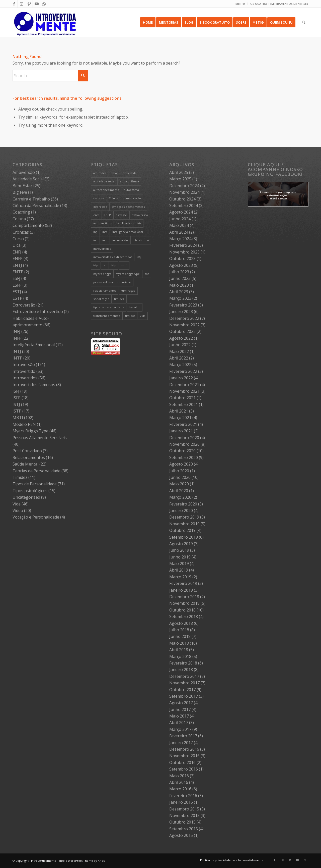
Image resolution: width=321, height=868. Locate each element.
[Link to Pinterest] (29, 4)
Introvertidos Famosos (34, 385)
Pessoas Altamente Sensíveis (40, 438)
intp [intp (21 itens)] (105, 240)
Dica (17, 245)
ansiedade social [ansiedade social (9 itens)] (104, 181)
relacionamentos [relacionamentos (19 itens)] (105, 291)
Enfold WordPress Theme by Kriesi (82, 861)
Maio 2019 (179, 564)
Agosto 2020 (181, 464)
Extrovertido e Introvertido (38, 312)
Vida (17, 504)
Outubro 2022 (182, 331)
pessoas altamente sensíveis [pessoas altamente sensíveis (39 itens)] (112, 282)
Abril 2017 (179, 723)
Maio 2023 (179, 285)
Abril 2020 (179, 491)
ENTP (18, 272)
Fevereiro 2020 (183, 504)
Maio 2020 (179, 484)
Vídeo (18, 510)
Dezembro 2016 (184, 749)
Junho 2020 (180, 477)
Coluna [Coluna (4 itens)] (113, 198)
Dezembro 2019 (184, 517)
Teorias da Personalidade (36, 471)
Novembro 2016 (184, 756)
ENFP (18, 259)
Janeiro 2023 (181, 312)
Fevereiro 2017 (183, 736)
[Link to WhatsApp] (44, 4)
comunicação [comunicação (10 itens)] (132, 198)
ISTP (17, 411)
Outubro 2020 (182, 451)
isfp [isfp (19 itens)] (96, 265)
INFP (17, 338)
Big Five (20, 192)
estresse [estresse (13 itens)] (121, 215)
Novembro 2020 (184, 444)
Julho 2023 (179, 272)
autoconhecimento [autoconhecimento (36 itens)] (106, 190)
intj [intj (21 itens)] (95, 240)
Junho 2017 (180, 709)
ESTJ (17, 292)
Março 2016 (180, 789)
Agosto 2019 (181, 544)
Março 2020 (180, 497)
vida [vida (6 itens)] (143, 316)
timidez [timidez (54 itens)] (119, 299)
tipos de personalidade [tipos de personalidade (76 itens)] (109, 307)
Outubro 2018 (182, 610)
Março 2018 (180, 656)
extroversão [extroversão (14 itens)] (140, 215)
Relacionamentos (29, 457)
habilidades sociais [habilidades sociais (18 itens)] (129, 223)
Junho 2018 (180, 636)
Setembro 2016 (184, 769)
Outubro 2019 (182, 530)
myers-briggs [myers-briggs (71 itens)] (102, 274)
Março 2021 (180, 418)
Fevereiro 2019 (183, 583)
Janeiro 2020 (181, 510)
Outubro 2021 (182, 398)
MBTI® (240, 4)
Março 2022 (180, 365)
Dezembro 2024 (184, 186)
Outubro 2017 (182, 690)
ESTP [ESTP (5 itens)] (108, 215)
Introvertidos (25, 378)
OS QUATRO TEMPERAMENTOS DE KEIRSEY (279, 4)
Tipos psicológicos (30, 491)
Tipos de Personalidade (35, 484)
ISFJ (16, 391)
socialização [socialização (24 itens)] (101, 299)
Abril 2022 (179, 358)
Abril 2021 (179, 411)
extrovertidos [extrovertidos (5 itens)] (102, 223)
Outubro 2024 (182, 199)
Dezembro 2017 (184, 676)
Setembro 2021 (184, 404)
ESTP (17, 298)
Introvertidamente (44, 861)
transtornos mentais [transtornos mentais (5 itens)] (107, 316)
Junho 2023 (180, 278)
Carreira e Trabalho (31, 199)
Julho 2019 (179, 550)
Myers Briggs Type (30, 431)
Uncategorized (26, 497)
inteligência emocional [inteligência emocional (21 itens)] (128, 232)
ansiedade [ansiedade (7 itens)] (130, 173)
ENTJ (17, 265)
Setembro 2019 (184, 537)
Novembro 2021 (184, 391)
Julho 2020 (179, 471)
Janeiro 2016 (181, 802)
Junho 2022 (180, 345)
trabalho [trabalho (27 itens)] (135, 307)
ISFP (17, 398)
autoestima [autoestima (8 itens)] (131, 190)
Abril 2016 (179, 782)
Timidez (20, 477)
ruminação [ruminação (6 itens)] (128, 291)
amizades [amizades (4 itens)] (100, 173)
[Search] (304, 22)
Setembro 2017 (184, 696)
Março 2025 (180, 179)
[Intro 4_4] (45, 22)
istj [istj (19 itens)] (105, 265)
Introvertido (24, 371)
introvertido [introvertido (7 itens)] (141, 240)
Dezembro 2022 (184, 318)
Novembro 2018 (184, 603)
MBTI (18, 418)
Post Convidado (27, 451)
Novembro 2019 (184, 524)
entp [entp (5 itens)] (96, 215)
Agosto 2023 (181, 265)
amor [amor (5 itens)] (114, 173)
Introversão (24, 365)
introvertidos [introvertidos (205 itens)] (102, 249)
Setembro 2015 (184, 829)
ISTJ (16, 404)
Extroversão (24, 305)
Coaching (21, 212)
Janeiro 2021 (181, 431)
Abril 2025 (179, 172)
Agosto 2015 (181, 835)
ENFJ (17, 252)
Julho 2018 (179, 630)
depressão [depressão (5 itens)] (100, 207)
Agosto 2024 (181, 212)
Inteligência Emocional (34, 345)
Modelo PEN (24, 424)
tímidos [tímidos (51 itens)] (130, 316)
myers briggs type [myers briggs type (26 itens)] (128, 274)
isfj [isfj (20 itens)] (139, 257)
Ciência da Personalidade (36, 206)
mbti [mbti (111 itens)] (124, 265)
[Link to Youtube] (36, 4)
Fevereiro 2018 (183, 663)
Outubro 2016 (182, 762)
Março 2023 (180, 298)
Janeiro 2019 (181, 590)
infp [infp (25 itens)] (105, 232)
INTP (17, 358)
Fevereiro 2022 (183, 371)
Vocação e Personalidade (36, 517)
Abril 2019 (179, 570)
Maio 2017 (179, 716)
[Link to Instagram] (21, 4)
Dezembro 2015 (184, 809)
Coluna (19, 219)
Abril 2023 (179, 292)
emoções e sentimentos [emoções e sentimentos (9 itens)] (128, 207)
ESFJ (16, 278)
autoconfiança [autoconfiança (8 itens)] (130, 181)
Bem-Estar (22, 186)
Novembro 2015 (184, 815)
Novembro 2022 (184, 325)
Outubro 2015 (182, 822)
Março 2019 (180, 577)
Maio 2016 (179, 776)
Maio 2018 (179, 643)
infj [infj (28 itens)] (95, 232)
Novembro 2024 (184, 192)
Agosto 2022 (181, 338)
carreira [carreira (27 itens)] (99, 198)
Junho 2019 (180, 557)
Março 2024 (180, 239)
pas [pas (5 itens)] (147, 274)
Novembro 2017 (184, 683)
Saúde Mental (25, 464)
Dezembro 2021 (184, 385)
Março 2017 (180, 729)
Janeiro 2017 (181, 743)
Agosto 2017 (181, 703)
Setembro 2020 (184, 457)
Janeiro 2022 (181, 378)
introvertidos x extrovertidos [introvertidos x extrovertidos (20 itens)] (113, 257)
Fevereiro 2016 (183, 796)
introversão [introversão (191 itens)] (120, 240)
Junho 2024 (180, 219)
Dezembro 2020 (184, 438)
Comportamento (28, 225)
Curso (18, 239)
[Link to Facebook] (14, 4)
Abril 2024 (179, 232)
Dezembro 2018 (184, 597)
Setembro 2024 (184, 206)
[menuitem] (240, 4)
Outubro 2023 (182, 259)
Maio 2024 (179, 225)
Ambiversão (24, 172)
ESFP (17, 285)
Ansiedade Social (28, 179)
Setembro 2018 (184, 617)
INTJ (17, 351)
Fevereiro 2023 (183, 305)
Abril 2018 (179, 650)
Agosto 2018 (181, 623)
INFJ (16, 331)
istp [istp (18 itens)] (114, 265)
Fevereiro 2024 (183, 245)
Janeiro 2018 (181, 670)
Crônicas (21, 232)
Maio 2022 (179, 351)
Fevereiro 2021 (183, 424)
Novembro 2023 (184, 252)
